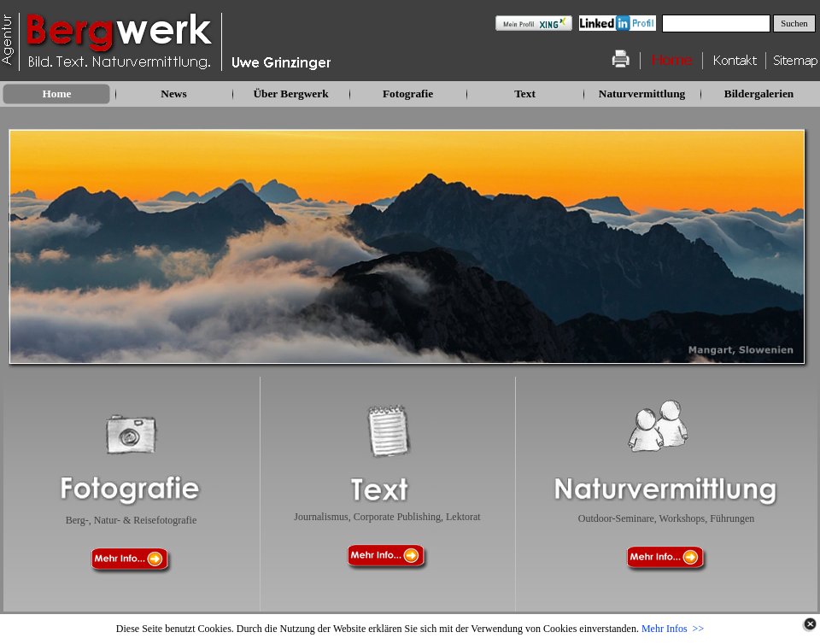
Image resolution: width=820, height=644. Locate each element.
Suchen (794, 23)
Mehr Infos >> (673, 629)
